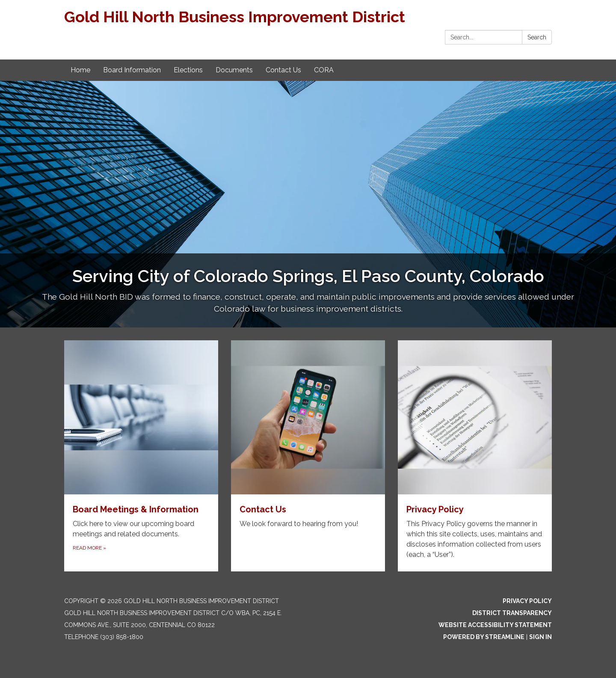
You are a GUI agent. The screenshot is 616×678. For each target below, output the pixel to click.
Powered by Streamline (484, 637)
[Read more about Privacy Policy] (475, 456)
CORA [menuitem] (324, 70)
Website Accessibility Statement (495, 625)
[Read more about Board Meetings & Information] (141, 456)
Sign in (540, 637)
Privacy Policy (527, 601)
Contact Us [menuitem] (283, 70)
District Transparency (512, 613)
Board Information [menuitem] (132, 70)
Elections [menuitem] (188, 70)
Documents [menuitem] (234, 70)
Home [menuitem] (80, 70)
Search (537, 37)
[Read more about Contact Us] (308, 456)
